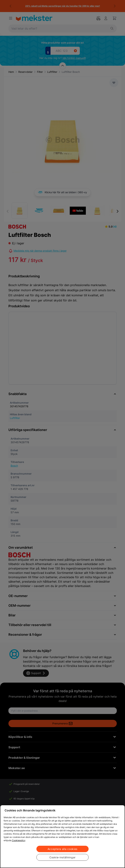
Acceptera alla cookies (62, 849)
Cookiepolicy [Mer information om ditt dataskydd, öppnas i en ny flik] (19, 840)
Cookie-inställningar (62, 857)
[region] (62, 836)
